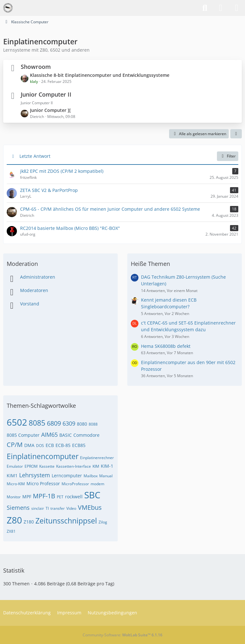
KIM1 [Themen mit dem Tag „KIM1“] (12, 476)
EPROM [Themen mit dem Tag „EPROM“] (31, 466)
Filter (228, 156)
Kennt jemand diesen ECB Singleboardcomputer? (169, 303)
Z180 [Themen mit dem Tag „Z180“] (29, 522)
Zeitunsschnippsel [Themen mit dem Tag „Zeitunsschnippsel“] (66, 521)
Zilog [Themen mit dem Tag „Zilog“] (103, 522)
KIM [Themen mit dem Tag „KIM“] (96, 466)
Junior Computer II (46, 94)
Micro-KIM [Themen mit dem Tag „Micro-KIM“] (16, 484)
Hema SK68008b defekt (166, 346)
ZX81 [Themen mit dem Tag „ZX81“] (11, 531)
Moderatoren (34, 290)
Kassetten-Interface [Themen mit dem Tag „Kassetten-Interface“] (74, 466)
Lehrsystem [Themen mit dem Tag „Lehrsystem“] (35, 475)
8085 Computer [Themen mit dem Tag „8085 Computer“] (23, 435)
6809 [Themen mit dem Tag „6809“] (54, 423)
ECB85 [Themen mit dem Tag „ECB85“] (79, 445)
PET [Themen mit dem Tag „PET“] (60, 497)
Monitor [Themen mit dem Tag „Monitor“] (14, 497)
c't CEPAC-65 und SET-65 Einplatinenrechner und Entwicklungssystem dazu (188, 326)
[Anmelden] (221, 8)
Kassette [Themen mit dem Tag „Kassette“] (47, 466)
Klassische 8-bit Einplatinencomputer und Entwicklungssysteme (100, 75)
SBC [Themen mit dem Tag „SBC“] (92, 495)
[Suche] (205, 8)
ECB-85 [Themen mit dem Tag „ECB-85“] (63, 445)
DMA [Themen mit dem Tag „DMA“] (29, 445)
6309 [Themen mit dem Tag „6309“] (69, 423)
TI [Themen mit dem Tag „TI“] (47, 508)
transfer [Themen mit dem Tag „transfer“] (58, 508)
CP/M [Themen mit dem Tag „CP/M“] (15, 445)
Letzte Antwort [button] (35, 156)
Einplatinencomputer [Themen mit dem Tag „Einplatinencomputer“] (43, 456)
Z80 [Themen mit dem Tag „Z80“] (14, 520)
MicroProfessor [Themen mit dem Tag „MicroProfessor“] (75, 484)
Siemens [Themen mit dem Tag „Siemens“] (18, 508)
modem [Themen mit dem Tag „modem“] (97, 484)
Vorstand (30, 304)
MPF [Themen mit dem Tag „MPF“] (27, 497)
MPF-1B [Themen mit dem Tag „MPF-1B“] (44, 496)
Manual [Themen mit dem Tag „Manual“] (106, 476)
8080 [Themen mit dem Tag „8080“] (82, 424)
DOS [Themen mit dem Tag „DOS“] (40, 446)
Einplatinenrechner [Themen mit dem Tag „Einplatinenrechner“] (97, 458)
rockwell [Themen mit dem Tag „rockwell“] (74, 497)
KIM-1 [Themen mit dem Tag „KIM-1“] (107, 466)
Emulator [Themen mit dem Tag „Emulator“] (15, 466)
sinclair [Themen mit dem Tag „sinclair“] (38, 508)
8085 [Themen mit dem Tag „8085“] (37, 423)
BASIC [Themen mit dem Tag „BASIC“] (66, 435)
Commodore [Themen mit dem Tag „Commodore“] (86, 435)
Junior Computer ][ (50, 110)
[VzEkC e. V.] (8, 8)
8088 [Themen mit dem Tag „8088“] (93, 424)
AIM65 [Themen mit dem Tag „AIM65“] (49, 435)
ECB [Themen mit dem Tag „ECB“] (50, 445)
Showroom (36, 67)
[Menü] (237, 8)
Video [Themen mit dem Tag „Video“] (71, 508)
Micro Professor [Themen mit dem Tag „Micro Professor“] (43, 483)
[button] (236, 134)
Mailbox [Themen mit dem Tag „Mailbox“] (91, 476)
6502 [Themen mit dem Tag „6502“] (17, 422)
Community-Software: (122, 635)
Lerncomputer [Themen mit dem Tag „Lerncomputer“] (67, 476)
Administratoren (38, 277)
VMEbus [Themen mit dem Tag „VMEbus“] (90, 507)
